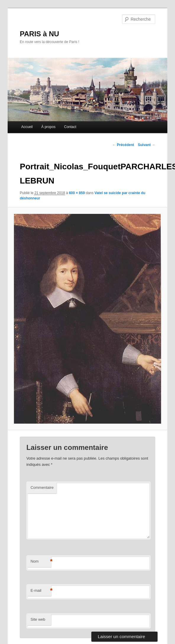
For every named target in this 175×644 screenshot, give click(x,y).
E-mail (41, 591)
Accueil (27, 127)
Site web (38, 619)
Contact (70, 127)
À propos (48, 127)
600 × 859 (77, 193)
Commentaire (42, 487)
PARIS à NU (39, 34)
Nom (41, 562)
